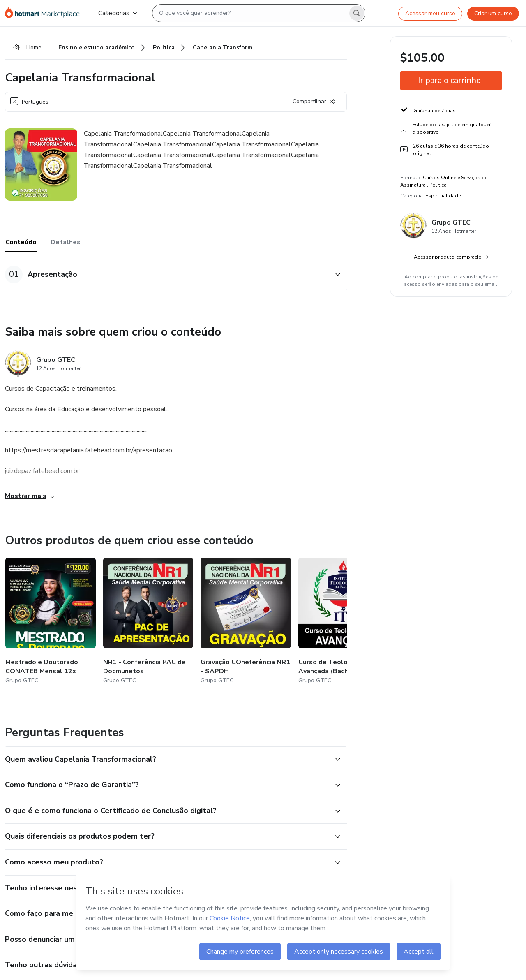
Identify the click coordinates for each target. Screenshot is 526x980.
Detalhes (66, 242)
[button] (167, 275)
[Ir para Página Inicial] (45, 13)
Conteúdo (21, 242)
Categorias (118, 13)
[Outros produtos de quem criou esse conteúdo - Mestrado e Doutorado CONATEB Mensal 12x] (51, 622)
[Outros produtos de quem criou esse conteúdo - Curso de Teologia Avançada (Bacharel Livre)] (344, 622)
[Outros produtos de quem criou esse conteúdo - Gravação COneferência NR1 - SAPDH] (246, 622)
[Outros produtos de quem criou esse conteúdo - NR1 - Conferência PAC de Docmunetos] (148, 622)
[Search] (357, 13)
